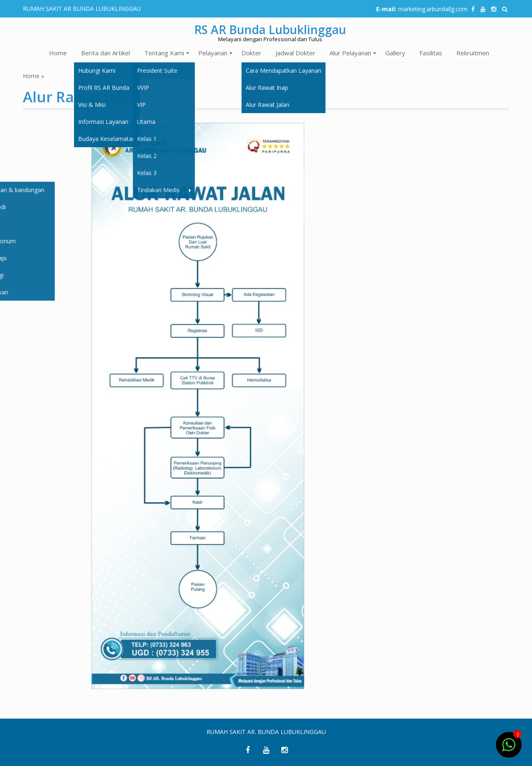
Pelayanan (213, 53)
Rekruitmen (473, 53)
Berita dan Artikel (106, 53)
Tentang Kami (164, 53)
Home (58, 53)
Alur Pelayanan (350, 53)
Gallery (395, 53)
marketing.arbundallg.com (433, 9)
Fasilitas (431, 53)
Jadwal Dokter (296, 53)
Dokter (251, 53)
